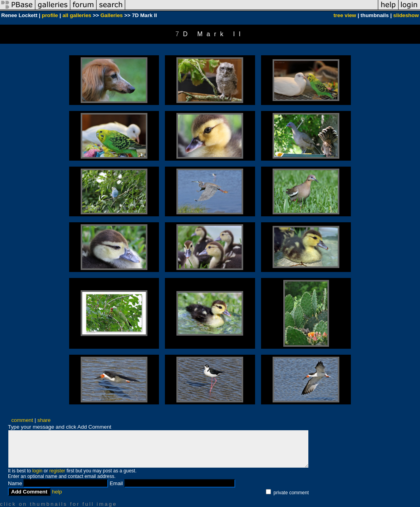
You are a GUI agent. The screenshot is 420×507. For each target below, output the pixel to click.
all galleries (77, 15)
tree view (345, 15)
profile (50, 15)
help (57, 492)
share (44, 420)
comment (22, 420)
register (57, 471)
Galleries (112, 15)
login (37, 471)
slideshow (406, 15)
